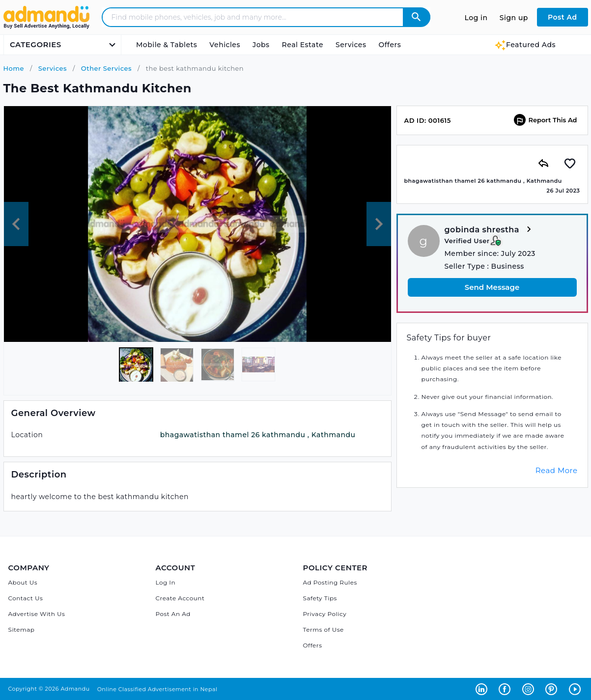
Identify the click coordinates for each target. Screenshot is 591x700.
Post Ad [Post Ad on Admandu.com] (563, 17)
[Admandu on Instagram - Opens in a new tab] (530, 689)
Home (14, 68)
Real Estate (303, 45)
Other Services (105, 68)
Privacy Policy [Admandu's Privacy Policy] (325, 614)
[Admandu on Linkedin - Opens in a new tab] (483, 689)
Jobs (261, 45)
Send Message (492, 287)
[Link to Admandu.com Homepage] (46, 27)
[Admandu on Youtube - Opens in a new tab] (576, 689)
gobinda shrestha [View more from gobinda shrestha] (490, 230)
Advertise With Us (37, 614)
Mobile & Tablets (167, 45)
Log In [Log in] (166, 582)
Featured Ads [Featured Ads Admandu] (525, 45)
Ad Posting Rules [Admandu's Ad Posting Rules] (330, 582)
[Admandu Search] (417, 17)
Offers (390, 45)
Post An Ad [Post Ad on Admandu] (173, 614)
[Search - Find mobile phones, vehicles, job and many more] (259, 17)
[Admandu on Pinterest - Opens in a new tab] (553, 689)
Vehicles (225, 45)
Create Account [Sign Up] (180, 598)
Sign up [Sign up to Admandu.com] (514, 18)
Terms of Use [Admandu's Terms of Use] (324, 630)
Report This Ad (545, 120)
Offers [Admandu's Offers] (313, 645)
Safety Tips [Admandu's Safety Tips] (320, 598)
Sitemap (22, 630)
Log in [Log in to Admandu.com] (476, 18)
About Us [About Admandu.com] (23, 582)
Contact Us (26, 598)
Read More (557, 470)
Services (351, 45)
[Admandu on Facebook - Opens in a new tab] (507, 689)
